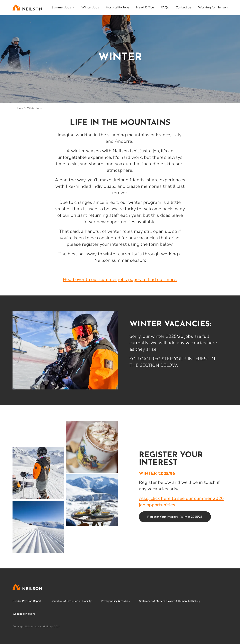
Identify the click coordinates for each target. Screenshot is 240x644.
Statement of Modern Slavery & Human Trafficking (170, 601)
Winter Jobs (90, 7)
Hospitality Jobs (118, 7)
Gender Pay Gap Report (27, 601)
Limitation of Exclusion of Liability (71, 601)
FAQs (165, 7)
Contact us (183, 7)
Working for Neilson (213, 7)
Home (19, 108)
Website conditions (24, 614)
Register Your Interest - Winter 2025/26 (175, 517)
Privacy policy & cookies (115, 601)
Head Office (145, 7)
